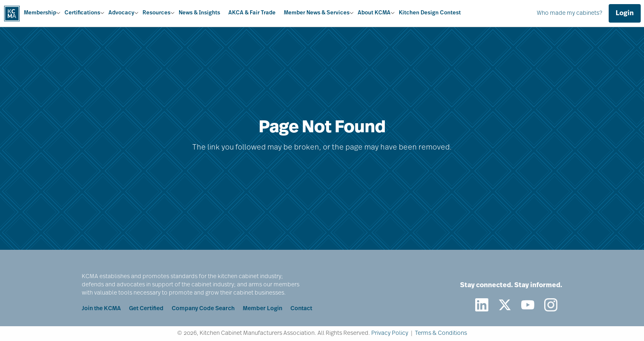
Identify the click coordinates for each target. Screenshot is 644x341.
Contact (301, 309)
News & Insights (199, 13)
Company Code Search (203, 309)
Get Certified (146, 309)
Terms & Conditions (441, 333)
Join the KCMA (101, 309)
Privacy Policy (390, 333)
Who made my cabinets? (569, 13)
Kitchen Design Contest (430, 13)
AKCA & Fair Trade (252, 13)
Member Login (262, 309)
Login (625, 14)
